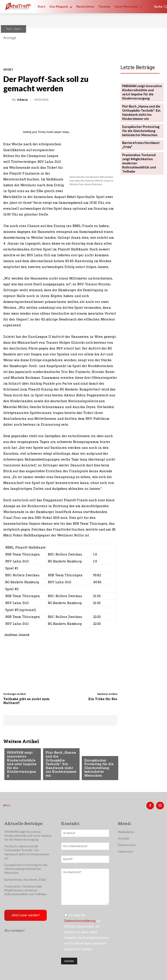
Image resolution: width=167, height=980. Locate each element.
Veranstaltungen (20, 752)
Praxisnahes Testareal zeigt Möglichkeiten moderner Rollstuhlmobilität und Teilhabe (141, 155)
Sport (18, 29)
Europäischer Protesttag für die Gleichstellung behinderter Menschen (98, 769)
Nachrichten (94, 755)
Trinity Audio (46, 132)
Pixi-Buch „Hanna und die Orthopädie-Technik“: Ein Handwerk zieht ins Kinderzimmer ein (61, 769)
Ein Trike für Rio (103, 699)
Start (9, 29)
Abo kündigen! (14, 929)
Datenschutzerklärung (80, 920)
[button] (160, 7)
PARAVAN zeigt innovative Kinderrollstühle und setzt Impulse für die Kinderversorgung (21, 767)
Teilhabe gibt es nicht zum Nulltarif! (26, 701)
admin (22, 100)
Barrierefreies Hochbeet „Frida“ (26, 878)
